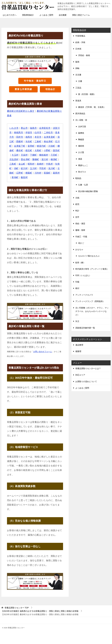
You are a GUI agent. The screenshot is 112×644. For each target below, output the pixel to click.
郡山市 (24, 128)
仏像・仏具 (83, 185)
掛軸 (77, 68)
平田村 (43, 168)
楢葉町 (29, 173)
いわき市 (14, 128)
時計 (77, 211)
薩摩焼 (81, 133)
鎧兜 (77, 204)
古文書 (78, 75)
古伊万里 (82, 127)
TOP (17, 608)
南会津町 (48, 141)
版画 (77, 62)
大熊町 (38, 150)
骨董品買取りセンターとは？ (88, 368)
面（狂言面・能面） (87, 94)
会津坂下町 (20, 146)
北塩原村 (14, 159)
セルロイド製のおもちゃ (89, 256)
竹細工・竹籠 (81, 237)
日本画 (78, 49)
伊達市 (29, 133)
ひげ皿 (81, 152)
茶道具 (78, 101)
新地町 (15, 177)
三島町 (13, 164)
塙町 (16, 168)
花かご (81, 243)
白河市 (38, 133)
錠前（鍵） (80, 263)
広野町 (20, 173)
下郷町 (33, 155)
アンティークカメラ (84, 295)
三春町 (38, 141)
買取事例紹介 (28, 15)
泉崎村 (40, 164)
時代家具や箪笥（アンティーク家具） (92, 269)
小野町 (47, 150)
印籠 (77, 282)
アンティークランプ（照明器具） (90, 301)
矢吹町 (29, 141)
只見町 (54, 155)
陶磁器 (81, 139)
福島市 (33, 128)
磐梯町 (36, 159)
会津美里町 (49, 137)
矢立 (77, 321)
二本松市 (48, 133)
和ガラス (82, 172)
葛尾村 (56, 173)
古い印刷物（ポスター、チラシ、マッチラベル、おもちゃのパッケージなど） (92, 311)
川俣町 (52, 146)
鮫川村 (24, 168)
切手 (77, 217)
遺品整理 (79, 345)
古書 (80, 81)
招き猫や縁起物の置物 (88, 191)
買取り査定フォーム (81, 15)
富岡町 (31, 146)
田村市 (20, 137)
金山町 (22, 164)
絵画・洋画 (80, 42)
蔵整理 (78, 351)
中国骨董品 (80, 36)
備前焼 (81, 146)
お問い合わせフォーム (43, 352)
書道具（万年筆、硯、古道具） (92, 107)
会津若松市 (45, 128)
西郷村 (20, 141)
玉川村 (33, 168)
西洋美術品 (80, 114)
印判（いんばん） (83, 275)
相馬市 (29, 137)
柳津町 (54, 159)
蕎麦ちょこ (83, 165)
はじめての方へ (10, 15)
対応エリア (80, 375)
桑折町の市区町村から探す (21, 111)
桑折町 (20, 150)
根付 (77, 288)
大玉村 (15, 155)
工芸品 (78, 88)
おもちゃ (79, 249)
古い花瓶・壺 (81, 120)
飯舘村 (24, 177)
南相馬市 (19, 133)
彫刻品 (78, 178)
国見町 (56, 150)
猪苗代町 (42, 146)
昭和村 (31, 164)
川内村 (38, 173)
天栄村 (24, 155)
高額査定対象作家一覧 (85, 328)
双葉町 (47, 173)
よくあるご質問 (46, 15)
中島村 (49, 164)
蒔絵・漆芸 (80, 224)
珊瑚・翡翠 (80, 230)
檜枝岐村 (44, 155)
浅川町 (52, 168)
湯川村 (45, 159)
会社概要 (63, 15)
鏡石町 (29, 150)
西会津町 (25, 159)
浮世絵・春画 (84, 55)
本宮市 (38, 137)
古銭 (77, 198)
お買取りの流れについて (86, 381)
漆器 (80, 159)
